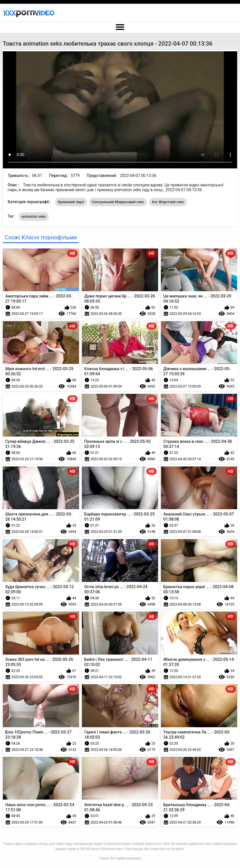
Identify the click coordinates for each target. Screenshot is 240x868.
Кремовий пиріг (71, 202)
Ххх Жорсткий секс (168, 202)
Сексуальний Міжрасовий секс (118, 202)
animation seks (34, 217)
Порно (104, 858)
